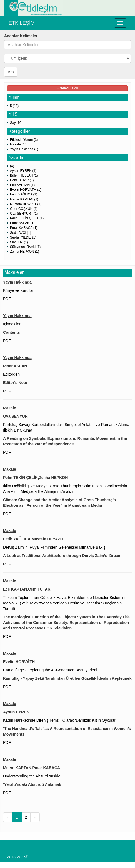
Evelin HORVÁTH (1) (26, 190)
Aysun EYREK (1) (23, 171)
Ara (11, 72)
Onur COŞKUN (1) (24, 209)
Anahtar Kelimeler (21, 36)
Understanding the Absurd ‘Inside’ (32, 776)
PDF (7, 299)
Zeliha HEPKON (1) (25, 252)
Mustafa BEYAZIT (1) (26, 204)
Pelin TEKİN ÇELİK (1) (27, 218)
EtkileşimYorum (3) (24, 140)
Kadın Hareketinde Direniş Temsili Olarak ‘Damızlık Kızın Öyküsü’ (60, 720)
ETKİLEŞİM (22, 23)
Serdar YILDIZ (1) (23, 237)
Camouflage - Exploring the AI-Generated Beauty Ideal (50, 670)
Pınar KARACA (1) (24, 228)
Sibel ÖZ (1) (19, 242)
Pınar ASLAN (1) (22, 223)
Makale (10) (19, 144)
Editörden (11, 374)
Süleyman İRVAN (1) (25, 247)
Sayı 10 (16, 123)
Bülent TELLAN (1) (24, 175)
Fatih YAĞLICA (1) (24, 194)
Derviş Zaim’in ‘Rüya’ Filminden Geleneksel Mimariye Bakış (54, 547)
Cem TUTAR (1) (22, 180)
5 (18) (14, 106)
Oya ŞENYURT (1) (24, 214)
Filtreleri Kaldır (67, 88)
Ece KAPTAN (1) (22, 185)
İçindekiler (12, 324)
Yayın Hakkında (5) (24, 149)
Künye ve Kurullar (18, 290)
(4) (12, 166)
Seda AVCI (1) (21, 233)
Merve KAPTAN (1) (24, 199)
